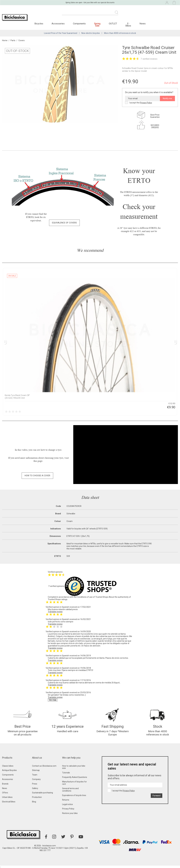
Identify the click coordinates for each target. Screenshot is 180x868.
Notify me (167, 98)
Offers (5, 793)
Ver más (53, 700)
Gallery (35, 788)
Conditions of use (85, 597)
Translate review (55, 612)
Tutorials (66, 773)
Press (35, 784)
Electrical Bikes (9, 802)
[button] (64, 223)
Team (35, 775)
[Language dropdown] (143, 3)
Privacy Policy (146, 103)
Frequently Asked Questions (75, 777)
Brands (5, 784)
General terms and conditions (70, 790)
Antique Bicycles (9, 770)
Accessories (8, 779)
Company (36, 779)
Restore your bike (70, 813)
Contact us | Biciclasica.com (44, 766)
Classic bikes (8, 766)
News (5, 788)
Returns (66, 800)
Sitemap (36, 770)
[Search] (90, 14)
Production (37, 797)
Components (8, 775)
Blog (34, 802)
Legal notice (67, 804)
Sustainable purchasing (42, 793)
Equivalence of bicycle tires (74, 795)
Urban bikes (7, 797)
